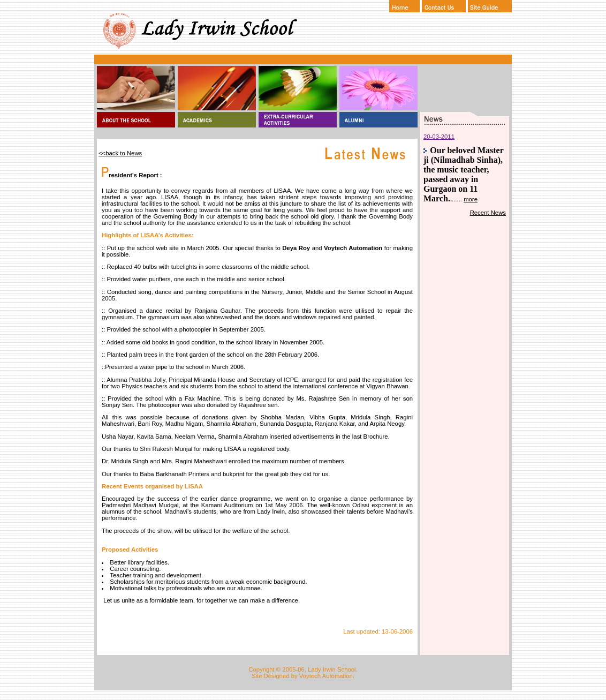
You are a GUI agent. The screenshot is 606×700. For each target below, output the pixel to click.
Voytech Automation (326, 676)
